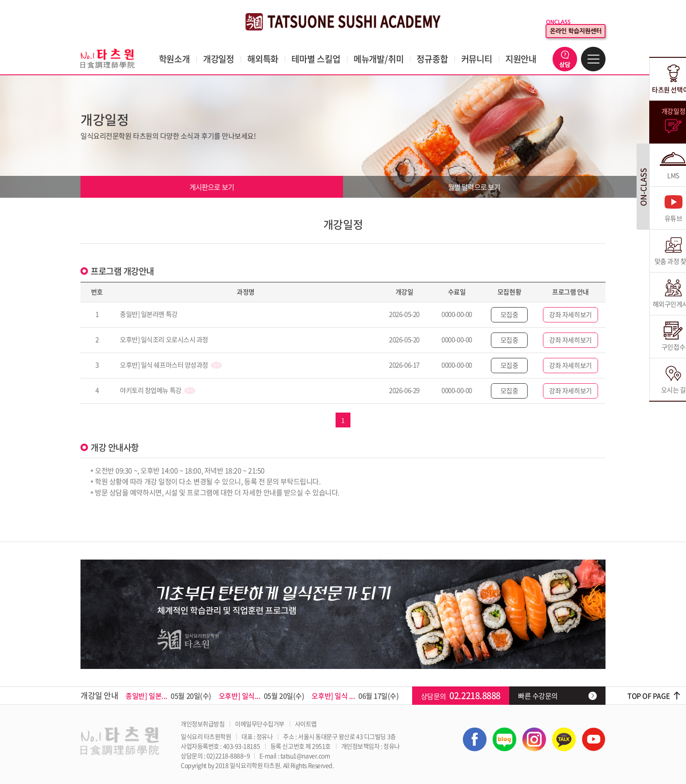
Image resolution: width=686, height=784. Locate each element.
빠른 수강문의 (538, 696)
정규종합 (432, 59)
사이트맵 (306, 724)
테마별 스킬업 (316, 59)
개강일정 (219, 59)
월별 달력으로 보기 (474, 187)
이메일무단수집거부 (260, 724)
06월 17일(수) (355, 696)
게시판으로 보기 (212, 187)
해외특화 (263, 59)
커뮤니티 (477, 59)
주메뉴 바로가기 (0, 0)
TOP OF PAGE (649, 696)
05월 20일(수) (168, 696)
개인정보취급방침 (203, 724)
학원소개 (174, 59)
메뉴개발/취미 (379, 59)
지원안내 (521, 59)
